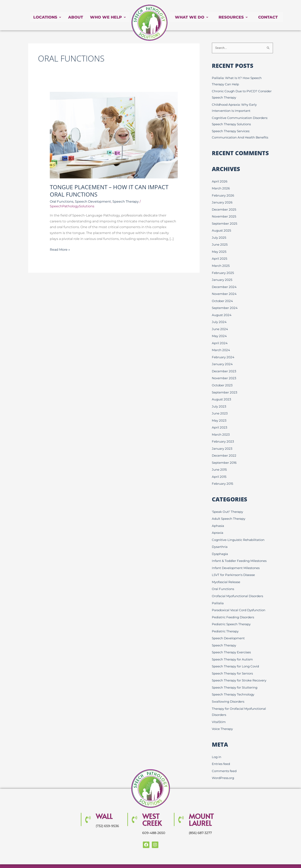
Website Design (162, 858)
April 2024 (220, 338)
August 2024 (222, 310)
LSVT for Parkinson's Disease (233, 565)
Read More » (60, 249)
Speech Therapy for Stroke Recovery (239, 668)
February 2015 (222, 475)
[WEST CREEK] (134, 805)
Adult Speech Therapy (229, 510)
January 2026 (222, 200)
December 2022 (224, 448)
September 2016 (224, 455)
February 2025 (223, 269)
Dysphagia (220, 544)
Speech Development (93, 202)
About (74, 17)
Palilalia (218, 592)
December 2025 (224, 207)
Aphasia (218, 517)
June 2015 (219, 462)
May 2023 (219, 413)
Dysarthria (220, 537)
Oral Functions (62, 202)
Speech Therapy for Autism (232, 647)
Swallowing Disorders (228, 689)
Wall (104, 802)
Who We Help (107, 17)
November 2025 (224, 214)
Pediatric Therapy (225, 620)
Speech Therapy (126, 202)
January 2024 (222, 358)
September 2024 (225, 303)
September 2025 (224, 221)
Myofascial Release (226, 572)
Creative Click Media (245, 858)
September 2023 (224, 386)
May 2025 (219, 248)
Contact (272, 17)
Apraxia (218, 524)
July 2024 (219, 317)
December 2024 (224, 283)
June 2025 (220, 242)
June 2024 (220, 324)
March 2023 (221, 427)
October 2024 (222, 297)
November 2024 (224, 290)
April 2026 (220, 180)
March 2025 (221, 262)
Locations (44, 17)
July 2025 (219, 235)
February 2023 (223, 434)
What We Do (192, 17)
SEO (180, 858)
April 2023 (219, 420)
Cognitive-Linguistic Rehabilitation (238, 531)
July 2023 (219, 400)
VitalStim (219, 708)
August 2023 (221, 393)
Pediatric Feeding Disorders (233, 606)
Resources (236, 17)
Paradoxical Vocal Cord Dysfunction (239, 599)
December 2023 (224, 365)
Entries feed (221, 750)
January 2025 (222, 276)
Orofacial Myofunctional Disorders (237, 586)
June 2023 (220, 407)
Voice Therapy (222, 715)
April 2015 (219, 468)
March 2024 (221, 345)
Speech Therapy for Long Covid (235, 654)
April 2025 (219, 255)
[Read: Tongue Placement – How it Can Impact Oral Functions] (114, 135)
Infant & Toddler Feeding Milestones (239, 551)
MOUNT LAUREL (201, 805)
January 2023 (222, 441)
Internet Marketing (207, 858)
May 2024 (219, 331)
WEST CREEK (152, 805)
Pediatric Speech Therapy (231, 613)
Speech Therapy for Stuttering (235, 675)
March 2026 (221, 187)
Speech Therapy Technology (233, 682)
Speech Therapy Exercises (231, 641)
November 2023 (224, 372)
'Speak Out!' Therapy (227, 503)
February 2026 (223, 193)
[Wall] (88, 805)
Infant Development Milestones (236, 558)
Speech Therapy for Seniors (232, 661)
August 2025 (221, 228)
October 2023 (222, 379)
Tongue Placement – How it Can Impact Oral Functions (109, 191)
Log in (217, 743)
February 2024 (223, 352)
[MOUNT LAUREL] (181, 805)
